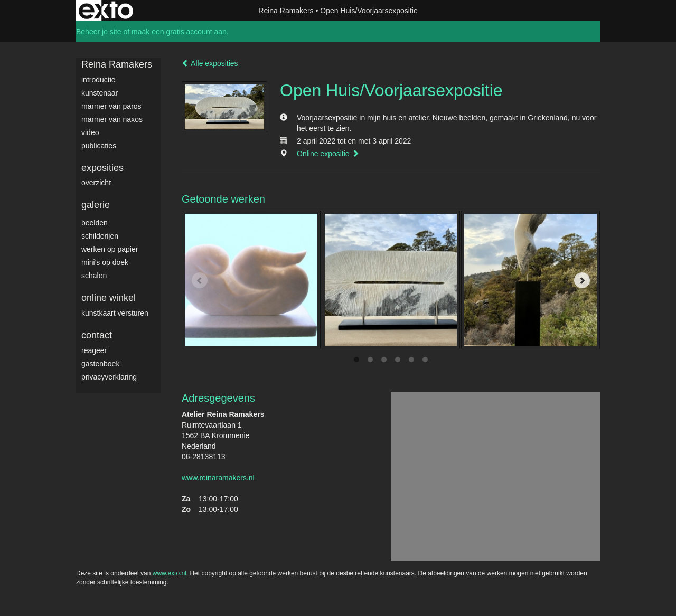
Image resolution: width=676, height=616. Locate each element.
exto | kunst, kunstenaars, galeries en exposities (106, 11)
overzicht (96, 183)
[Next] (582, 280)
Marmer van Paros (111, 106)
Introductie (98, 80)
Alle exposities (210, 63)
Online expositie (328, 154)
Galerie (96, 205)
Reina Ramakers (286, 11)
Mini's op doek (105, 262)
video (90, 132)
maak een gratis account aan (179, 32)
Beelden (95, 223)
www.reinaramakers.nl (218, 478)
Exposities (102, 168)
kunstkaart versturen (115, 313)
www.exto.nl (170, 573)
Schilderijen (100, 236)
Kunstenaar (100, 93)
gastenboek (100, 364)
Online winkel (109, 298)
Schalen (94, 276)
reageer (94, 350)
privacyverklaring (109, 377)
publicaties (99, 146)
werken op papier (110, 249)
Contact (97, 335)
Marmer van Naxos (112, 119)
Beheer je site (99, 32)
